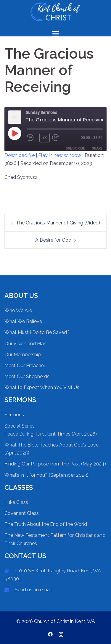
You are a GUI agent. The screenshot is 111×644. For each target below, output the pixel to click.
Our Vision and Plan (25, 344)
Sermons (14, 415)
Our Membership (23, 355)
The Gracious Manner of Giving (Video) (58, 223)
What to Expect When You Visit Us (42, 387)
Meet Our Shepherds (27, 376)
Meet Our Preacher (25, 366)
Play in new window (60, 155)
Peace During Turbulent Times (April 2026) (51, 434)
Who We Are (18, 310)
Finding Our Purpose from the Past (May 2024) (55, 464)
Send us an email (33, 590)
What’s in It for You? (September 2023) (46, 475)
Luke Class (16, 502)
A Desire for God (53, 240)
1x (45, 138)
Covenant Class (22, 513)
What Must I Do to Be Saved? (37, 332)
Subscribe (75, 148)
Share (97, 148)
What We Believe (23, 321)
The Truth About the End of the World (46, 524)
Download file (20, 155)
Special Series (20, 426)
